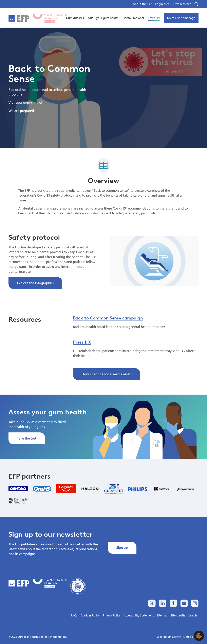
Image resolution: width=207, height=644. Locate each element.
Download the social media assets (107, 374)
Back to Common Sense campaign (108, 318)
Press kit (82, 342)
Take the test (27, 438)
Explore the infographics (35, 283)
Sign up (122, 548)
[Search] (196, 4)
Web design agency (169, 637)
